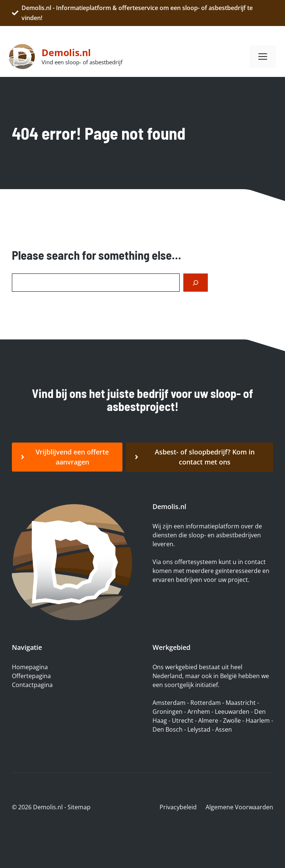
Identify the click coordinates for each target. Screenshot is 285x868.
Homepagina (30, 667)
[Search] (196, 283)
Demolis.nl (66, 52)
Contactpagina (32, 685)
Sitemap (79, 807)
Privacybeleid (178, 807)
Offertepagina (31, 676)
